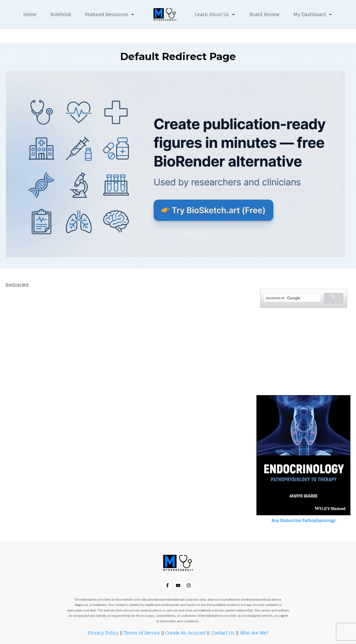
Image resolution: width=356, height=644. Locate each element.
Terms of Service (142, 620)
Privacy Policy (103, 620)
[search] (292, 285)
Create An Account (186, 620)
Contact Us (223, 620)
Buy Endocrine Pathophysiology (303, 507)
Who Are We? (254, 620)
